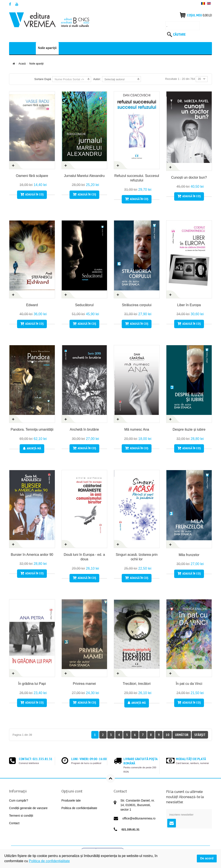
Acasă (22, 64)
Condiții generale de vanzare (28, 808)
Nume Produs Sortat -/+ (69, 79)
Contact (181, 48)
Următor (182, 735)
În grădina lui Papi (32, 684)
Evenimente (144, 48)
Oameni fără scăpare (32, 176)
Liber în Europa (189, 305)
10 (167, 735)
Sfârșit (200, 735)
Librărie (67, 48)
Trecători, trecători (137, 684)
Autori (105, 48)
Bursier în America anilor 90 (32, 555)
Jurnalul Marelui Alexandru (84, 176)
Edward (32, 305)
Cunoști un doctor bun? (189, 177)
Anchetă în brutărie (84, 429)
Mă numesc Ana (137, 429)
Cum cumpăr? (19, 800)
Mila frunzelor (189, 555)
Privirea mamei (84, 684)
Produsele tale (71, 800)
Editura (162, 48)
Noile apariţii (47, 48)
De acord (207, 858)
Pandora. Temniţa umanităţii (32, 429)
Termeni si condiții (21, 816)
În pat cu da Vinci (189, 684)
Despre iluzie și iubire (189, 429)
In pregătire (123, 48)
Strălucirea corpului (137, 305)
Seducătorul (84, 305)
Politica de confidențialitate (79, 808)
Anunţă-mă (32, 448)
